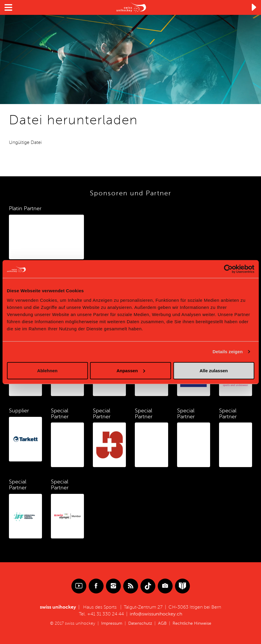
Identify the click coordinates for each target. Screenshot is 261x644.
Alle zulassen (214, 370)
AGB (162, 623)
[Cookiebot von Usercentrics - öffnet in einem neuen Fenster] (228, 269)
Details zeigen (228, 352)
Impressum (112, 623)
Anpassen (131, 370)
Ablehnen (47, 370)
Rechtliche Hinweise (192, 623)
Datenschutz (140, 623)
